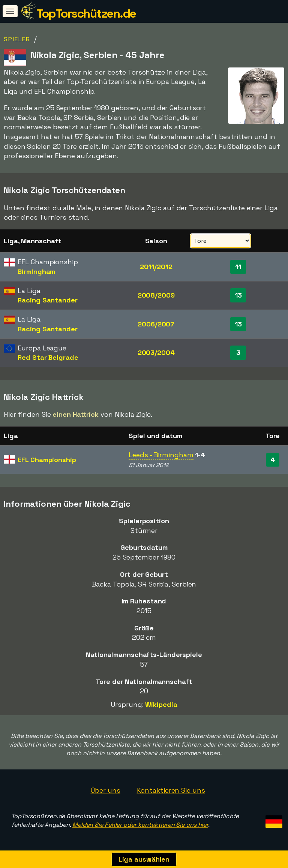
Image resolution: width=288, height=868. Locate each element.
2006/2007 (156, 324)
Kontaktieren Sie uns (171, 790)
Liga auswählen (144, 859)
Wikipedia (161, 704)
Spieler (17, 39)
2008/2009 (156, 295)
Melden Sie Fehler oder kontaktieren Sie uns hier (140, 825)
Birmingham (36, 272)
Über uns (105, 790)
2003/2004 (156, 352)
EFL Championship (47, 460)
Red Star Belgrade (48, 357)
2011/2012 (156, 267)
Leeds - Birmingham (161, 455)
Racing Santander (47, 300)
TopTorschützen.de (86, 13)
